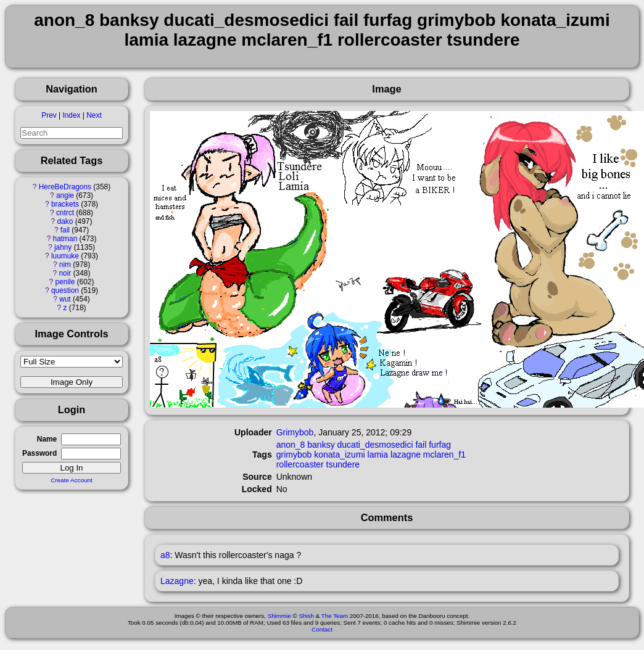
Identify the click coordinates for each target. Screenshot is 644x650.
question (65, 290)
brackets (65, 204)
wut (65, 299)
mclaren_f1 (444, 455)
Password (39, 453)
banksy (321, 445)
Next (94, 115)
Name (47, 439)
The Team (335, 616)
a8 (165, 555)
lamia (378, 455)
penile (65, 282)
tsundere (343, 464)
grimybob (294, 455)
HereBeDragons (65, 187)
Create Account (72, 480)
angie (65, 195)
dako (65, 221)
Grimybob (295, 432)
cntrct (65, 213)
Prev (49, 115)
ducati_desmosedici (375, 445)
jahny (63, 247)
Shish (306, 616)
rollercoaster (300, 464)
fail (65, 230)
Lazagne (177, 581)
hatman (65, 239)
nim (65, 265)
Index (71, 115)
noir (65, 273)
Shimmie (279, 616)
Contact (322, 629)
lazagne (406, 455)
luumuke (65, 256)
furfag (440, 445)
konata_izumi (340, 455)
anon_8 (291, 445)
